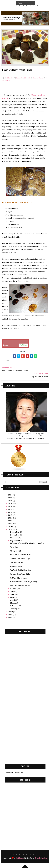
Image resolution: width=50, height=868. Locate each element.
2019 (10, 504)
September (15, 541)
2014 (10, 518)
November (15, 535)
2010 (10, 530)
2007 (11, 617)
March (13, 603)
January (14, 609)
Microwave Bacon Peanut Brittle (20, 574)
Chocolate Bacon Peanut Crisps (20, 559)
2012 (10, 524)
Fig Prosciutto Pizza (16, 562)
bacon (35, 78)
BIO (20, 438)
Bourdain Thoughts (16, 566)
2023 (10, 498)
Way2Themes (20, 858)
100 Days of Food (15, 551)
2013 (10, 521)
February (14, 606)
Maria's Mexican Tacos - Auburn (20, 586)
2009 (11, 612)
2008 (11, 615)
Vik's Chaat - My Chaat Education (20, 570)
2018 (10, 507)
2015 (10, 515)
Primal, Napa (14, 547)
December (15, 532)
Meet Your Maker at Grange (18, 578)
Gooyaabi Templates (41, 858)
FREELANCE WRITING (35, 438)
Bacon (15, 345)
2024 (11, 495)
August (14, 589)
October (14, 538)
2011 (10, 527)
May (12, 597)
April (13, 600)
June (12, 594)
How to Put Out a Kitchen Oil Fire (20, 555)
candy (41, 78)
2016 (10, 512)
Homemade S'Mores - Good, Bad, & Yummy (23, 582)
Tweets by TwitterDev (14, 773)
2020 (11, 501)
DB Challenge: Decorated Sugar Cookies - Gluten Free (27, 543)
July (12, 592)
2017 (10, 509)
